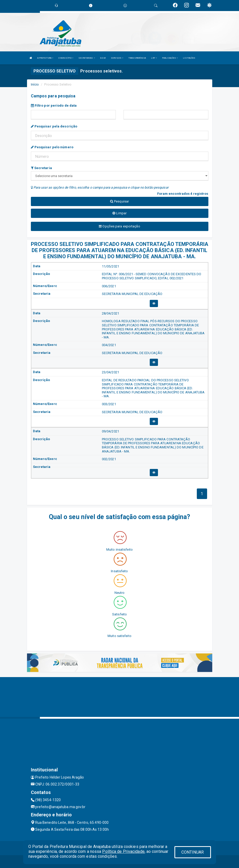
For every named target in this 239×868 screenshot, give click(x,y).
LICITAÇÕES (189, 58)
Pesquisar (119, 201)
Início (35, 84)
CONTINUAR (193, 852)
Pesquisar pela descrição (54, 126)
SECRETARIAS (87, 58)
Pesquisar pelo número (52, 147)
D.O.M (103, 58)
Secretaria (41, 168)
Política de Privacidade (123, 851)
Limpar (119, 213)
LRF (154, 58)
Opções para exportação (119, 226)
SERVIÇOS (117, 58)
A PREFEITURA (45, 58)
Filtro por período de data (54, 105)
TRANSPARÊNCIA (137, 58)
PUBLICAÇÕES (170, 58)
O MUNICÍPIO (66, 58)
